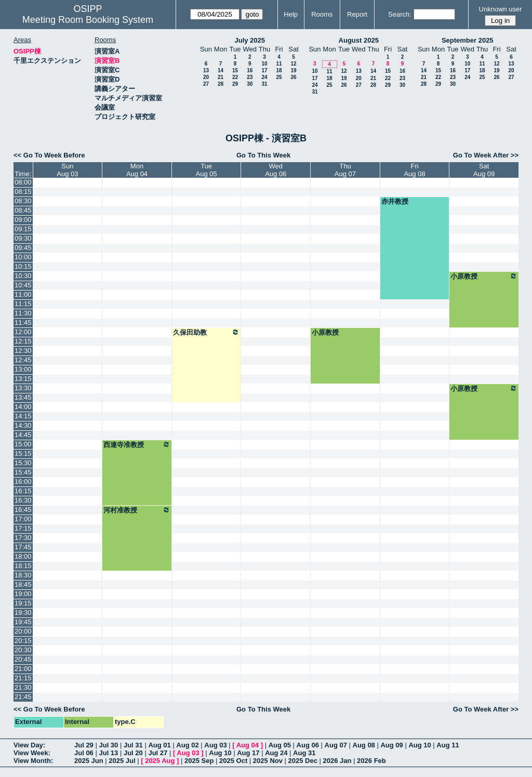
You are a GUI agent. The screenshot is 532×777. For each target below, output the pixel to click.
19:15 (23, 603)
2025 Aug (160, 761)
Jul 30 (108, 745)
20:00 (23, 631)
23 (250, 77)
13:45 (23, 397)
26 (293, 77)
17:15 (23, 528)
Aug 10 (420, 745)
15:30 (23, 463)
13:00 (23, 369)
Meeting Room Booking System (88, 20)
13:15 (23, 379)
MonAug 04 (137, 170)
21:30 (23, 687)
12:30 (23, 351)
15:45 (23, 472)
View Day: (29, 745)
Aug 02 (187, 745)
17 (264, 70)
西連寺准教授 (137, 444)
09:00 (23, 220)
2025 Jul (122, 761)
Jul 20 (133, 753)
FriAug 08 (414, 170)
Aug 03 (215, 745)
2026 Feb (371, 761)
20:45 (23, 659)
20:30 (23, 650)
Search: (400, 14)
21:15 (23, 678)
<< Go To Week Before (49, 155)
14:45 (23, 435)
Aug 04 (248, 745)
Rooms (322, 14)
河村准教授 (137, 510)
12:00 (23, 332)
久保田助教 (207, 332)
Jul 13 (108, 753)
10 (264, 64)
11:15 (23, 304)
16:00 (23, 482)
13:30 (23, 388)
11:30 (23, 313)
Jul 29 (84, 745)
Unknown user (501, 9)
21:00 (23, 669)
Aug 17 (248, 753)
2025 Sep (199, 761)
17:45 (23, 547)
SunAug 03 (67, 170)
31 (264, 84)
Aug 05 (280, 745)
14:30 (23, 425)
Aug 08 (364, 745)
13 (206, 70)
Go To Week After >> (486, 155)
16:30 (23, 500)
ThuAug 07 (345, 170)
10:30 (23, 276)
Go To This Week (263, 155)
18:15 (23, 566)
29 (235, 84)
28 (221, 84)
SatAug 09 (484, 170)
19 (293, 70)
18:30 (23, 575)
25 (279, 77)
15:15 (23, 453)
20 (206, 77)
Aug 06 (308, 745)
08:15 (23, 192)
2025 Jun (89, 761)
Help (291, 14)
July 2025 (250, 40)
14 (221, 70)
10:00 (23, 257)
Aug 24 (276, 753)
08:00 (23, 182)
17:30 (23, 538)
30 (250, 84)
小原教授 (484, 276)
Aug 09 (391, 745)
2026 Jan (337, 761)
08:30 (23, 201)
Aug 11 (448, 745)
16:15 (23, 491)
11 (279, 64)
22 (235, 77)
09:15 (23, 229)
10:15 (23, 266)
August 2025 (359, 40)
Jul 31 (133, 745)
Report (357, 14)
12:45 (23, 360)
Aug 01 (159, 745)
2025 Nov (268, 761)
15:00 (23, 444)
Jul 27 (158, 753)
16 (250, 70)
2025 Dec (303, 761)
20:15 (23, 641)
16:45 (23, 510)
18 (279, 70)
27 (206, 84)
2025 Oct (233, 761)
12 (293, 64)
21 (221, 77)
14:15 (23, 416)
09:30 (23, 238)
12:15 (23, 341)
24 (264, 77)
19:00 (23, 594)
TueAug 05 (207, 170)
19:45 (23, 622)
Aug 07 (336, 745)
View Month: (33, 761)
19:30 (23, 613)
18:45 (23, 584)
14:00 (23, 407)
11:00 (23, 294)
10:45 (23, 285)
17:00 (23, 519)
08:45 (23, 210)
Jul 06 (84, 753)
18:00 (23, 556)
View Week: (32, 753)
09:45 (23, 248)
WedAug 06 (276, 170)
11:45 (23, 322)
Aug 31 (304, 753)
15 (235, 70)
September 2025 (468, 40)
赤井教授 (395, 201)
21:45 (23, 697)
